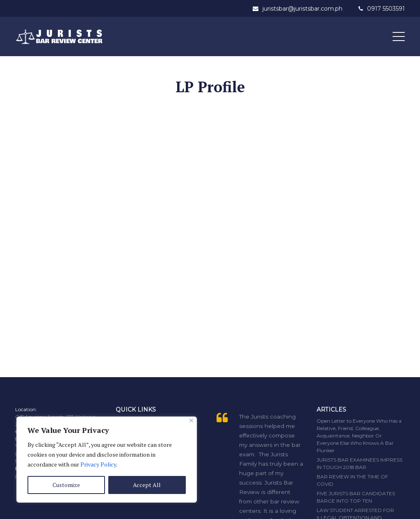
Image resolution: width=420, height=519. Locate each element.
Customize (66, 485)
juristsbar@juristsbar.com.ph (302, 9)
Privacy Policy (98, 464)
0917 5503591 (386, 9)
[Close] (191, 420)
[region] (107, 460)
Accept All (147, 485)
